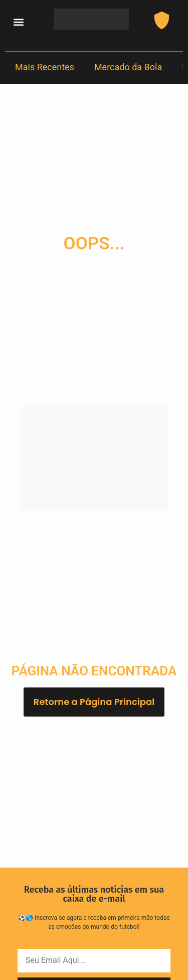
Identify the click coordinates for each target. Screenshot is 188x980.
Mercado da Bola (128, 67)
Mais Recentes (45, 67)
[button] (19, 22)
